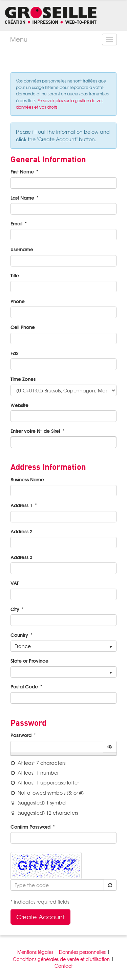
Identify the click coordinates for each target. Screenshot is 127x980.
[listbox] (63, 646)
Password (21, 735)
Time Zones (23, 379)
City (15, 609)
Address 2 (22, 531)
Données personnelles (82, 952)
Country (19, 635)
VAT (15, 583)
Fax (15, 353)
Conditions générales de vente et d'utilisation (61, 959)
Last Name (22, 198)
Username (22, 249)
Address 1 (22, 505)
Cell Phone (23, 327)
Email (16, 223)
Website (19, 405)
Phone (18, 301)
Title (15, 275)
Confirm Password (30, 827)
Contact (63, 966)
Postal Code (24, 686)
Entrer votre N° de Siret (35, 431)
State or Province (29, 661)
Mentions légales (35, 952)
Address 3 (22, 557)
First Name (22, 171)
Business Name (27, 479)
